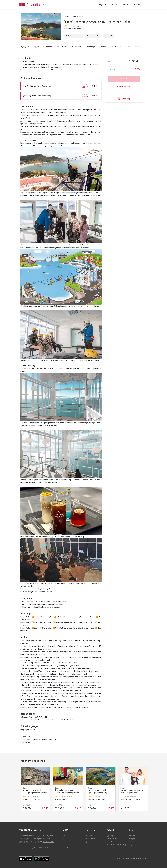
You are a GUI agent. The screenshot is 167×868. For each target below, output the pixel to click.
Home (66, 16)
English (102, 5)
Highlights (25, 47)
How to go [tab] (91, 47)
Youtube (131, 842)
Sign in (126, 5)
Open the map (26, 742)
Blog (130, 845)
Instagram (132, 839)
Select (95, 86)
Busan (82, 16)
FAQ (64, 839)
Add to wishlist (125, 86)
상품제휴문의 (111, 836)
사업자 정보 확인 (48, 842)
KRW (114, 5)
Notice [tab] (104, 47)
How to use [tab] (77, 47)
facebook (132, 836)
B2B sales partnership (114, 842)
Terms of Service (68, 842)
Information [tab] (62, 47)
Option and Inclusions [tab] (43, 47)
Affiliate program (112, 839)
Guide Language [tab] (135, 47)
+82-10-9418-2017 (90, 839)
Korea (74, 16)
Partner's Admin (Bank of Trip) (116, 845)
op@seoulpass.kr (90, 842)
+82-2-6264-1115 (90, 836)
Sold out (124, 79)
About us (65, 836)
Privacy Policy (67, 845)
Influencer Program (113, 848)
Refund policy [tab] (117, 47)
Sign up (137, 5)
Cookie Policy (67, 848)
